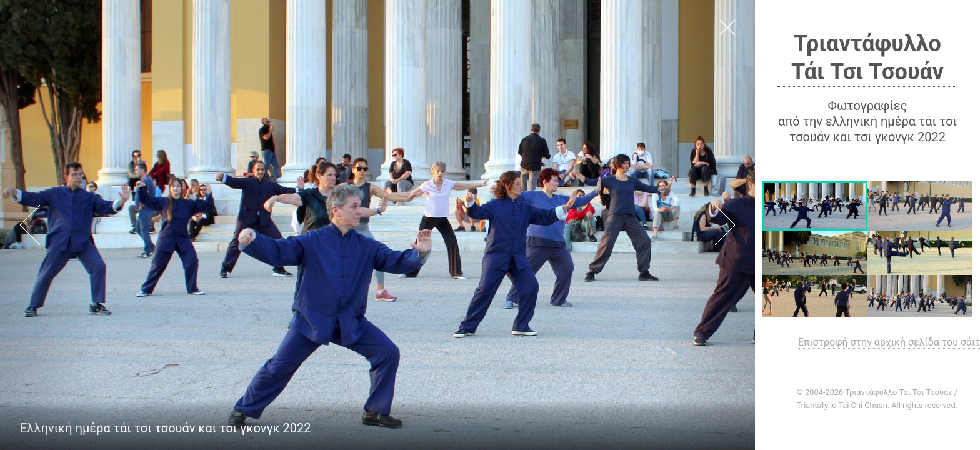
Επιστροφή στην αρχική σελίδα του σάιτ (889, 342)
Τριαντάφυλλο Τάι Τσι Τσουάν (867, 58)
